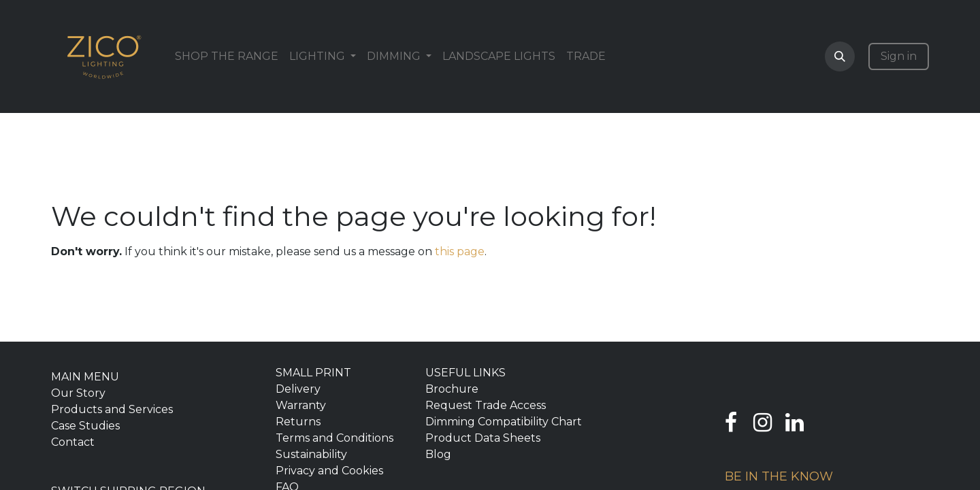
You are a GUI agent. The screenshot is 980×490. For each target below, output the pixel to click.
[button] (840, 56)
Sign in (899, 56)
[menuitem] (227, 56)
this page (460, 251)
